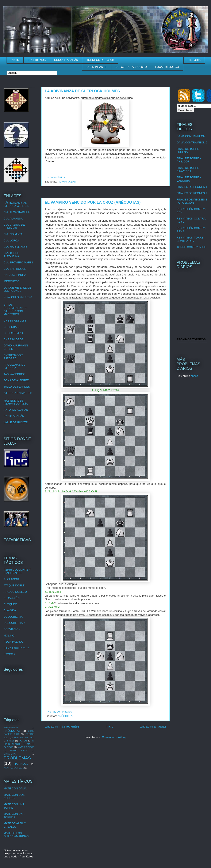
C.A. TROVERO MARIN (18, 262)
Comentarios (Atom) (114, 737)
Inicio (110, 726)
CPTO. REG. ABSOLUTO (131, 67)
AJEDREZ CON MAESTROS (13, 313)
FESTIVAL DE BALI (24, 738)
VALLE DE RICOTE (16, 422)
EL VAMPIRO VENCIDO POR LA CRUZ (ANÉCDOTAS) (93, 202)
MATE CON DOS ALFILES (14, 796)
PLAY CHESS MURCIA (18, 297)
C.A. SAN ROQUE (15, 269)
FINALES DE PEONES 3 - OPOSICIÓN (192, 201)
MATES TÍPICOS (26, 747)
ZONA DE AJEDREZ (16, 380)
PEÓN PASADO (14, 642)
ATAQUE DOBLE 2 (15, 592)
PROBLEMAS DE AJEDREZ (14, 366)
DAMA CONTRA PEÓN (191, 136)
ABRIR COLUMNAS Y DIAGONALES (17, 571)
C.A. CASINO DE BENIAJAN (14, 226)
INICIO (15, 60)
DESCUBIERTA (13, 617)
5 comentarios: (57, 177)
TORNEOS (22, 764)
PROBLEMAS (17, 758)
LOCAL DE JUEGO (167, 67)
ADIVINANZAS (67, 182)
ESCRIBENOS (37, 60)
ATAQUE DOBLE (14, 585)
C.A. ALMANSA (13, 219)
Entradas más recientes (62, 726)
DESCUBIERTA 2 (14, 623)
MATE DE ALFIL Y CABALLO (15, 825)
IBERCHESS (11, 281)
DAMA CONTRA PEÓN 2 (192, 142)
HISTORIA (194, 60)
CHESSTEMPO (13, 333)
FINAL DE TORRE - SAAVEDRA (189, 170)
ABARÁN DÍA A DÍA (16, 404)
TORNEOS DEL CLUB (100, 60)
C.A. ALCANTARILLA (17, 212)
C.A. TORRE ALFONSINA (11, 255)
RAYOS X (10, 654)
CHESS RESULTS (15, 321)
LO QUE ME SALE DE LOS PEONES (17, 289)
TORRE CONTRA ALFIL (191, 247)
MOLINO (9, 636)
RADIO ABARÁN (14, 416)
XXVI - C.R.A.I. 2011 (14, 768)
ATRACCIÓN (12, 598)
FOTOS (23, 741)
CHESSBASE (12, 327)
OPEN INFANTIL (97, 67)
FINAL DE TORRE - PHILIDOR (189, 160)
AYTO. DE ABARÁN (16, 410)
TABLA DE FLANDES (17, 387)
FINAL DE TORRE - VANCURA (189, 179)
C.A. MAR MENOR (15, 247)
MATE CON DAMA (15, 788)
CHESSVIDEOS (14, 339)
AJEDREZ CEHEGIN (16, 206)
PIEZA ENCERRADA (16, 648)
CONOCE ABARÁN (66, 60)
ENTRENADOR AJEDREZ (13, 357)
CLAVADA (10, 610)
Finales (11, 741)
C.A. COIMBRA (13, 234)
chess (194, 376)
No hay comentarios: (60, 712)
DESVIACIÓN (12, 629)
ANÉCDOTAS (66, 716)
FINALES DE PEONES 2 (192, 193)
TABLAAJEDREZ (14, 374)
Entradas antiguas (153, 726)
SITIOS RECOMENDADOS (16, 306)
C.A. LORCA (11, 241)
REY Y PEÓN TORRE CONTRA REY (190, 239)
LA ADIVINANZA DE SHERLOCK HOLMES (82, 91)
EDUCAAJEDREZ (15, 275)
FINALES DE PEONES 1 (192, 187)
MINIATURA (9, 754)
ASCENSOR (11, 579)
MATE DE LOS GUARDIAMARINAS (16, 835)
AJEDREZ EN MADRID (18, 393)
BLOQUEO (10, 604)
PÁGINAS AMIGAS (15, 203)
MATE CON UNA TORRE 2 (14, 816)
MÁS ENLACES (13, 401)
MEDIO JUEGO (19, 751)
